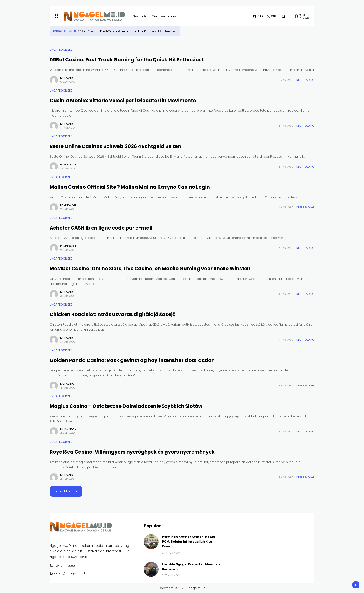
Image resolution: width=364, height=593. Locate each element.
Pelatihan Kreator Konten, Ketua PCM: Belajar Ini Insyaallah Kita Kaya (188, 542)
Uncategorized (65, 31)
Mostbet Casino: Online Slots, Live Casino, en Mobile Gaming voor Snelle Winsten (150, 268)
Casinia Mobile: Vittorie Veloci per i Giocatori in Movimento (123, 100)
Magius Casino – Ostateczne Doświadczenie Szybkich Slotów (126, 406)
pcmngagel (68, 165)
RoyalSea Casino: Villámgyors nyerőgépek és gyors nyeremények (132, 452)
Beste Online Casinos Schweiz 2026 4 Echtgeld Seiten (115, 146)
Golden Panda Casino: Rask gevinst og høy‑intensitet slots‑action (132, 360)
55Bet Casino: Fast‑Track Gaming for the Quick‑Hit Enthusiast (127, 31)
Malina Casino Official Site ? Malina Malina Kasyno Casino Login (130, 187)
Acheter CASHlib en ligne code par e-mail (101, 228)
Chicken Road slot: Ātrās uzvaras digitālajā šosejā (113, 314)
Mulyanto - (68, 78)
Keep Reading (305, 80)
